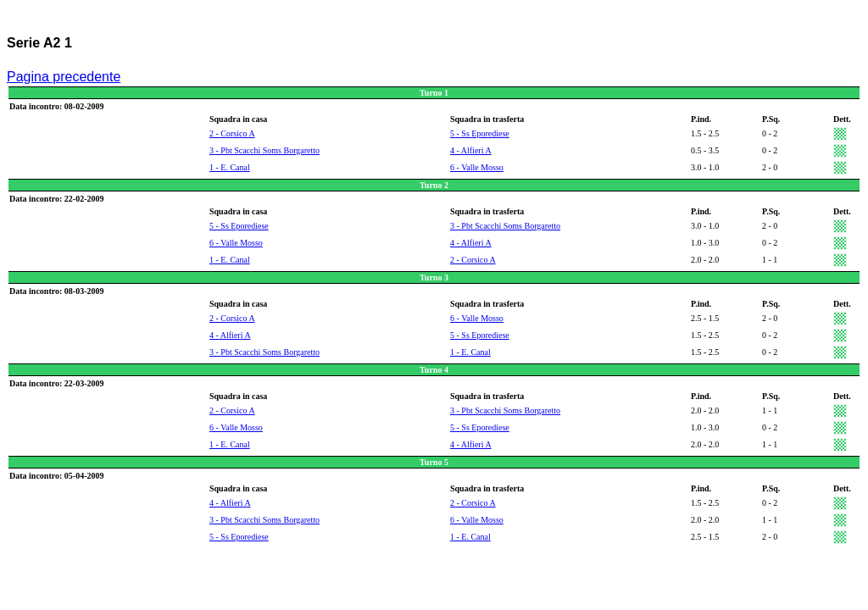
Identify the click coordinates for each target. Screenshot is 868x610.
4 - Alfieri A (471, 150)
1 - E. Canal (230, 167)
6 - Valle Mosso (477, 167)
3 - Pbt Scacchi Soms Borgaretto (264, 150)
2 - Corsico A (232, 133)
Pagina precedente (64, 77)
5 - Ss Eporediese (480, 133)
